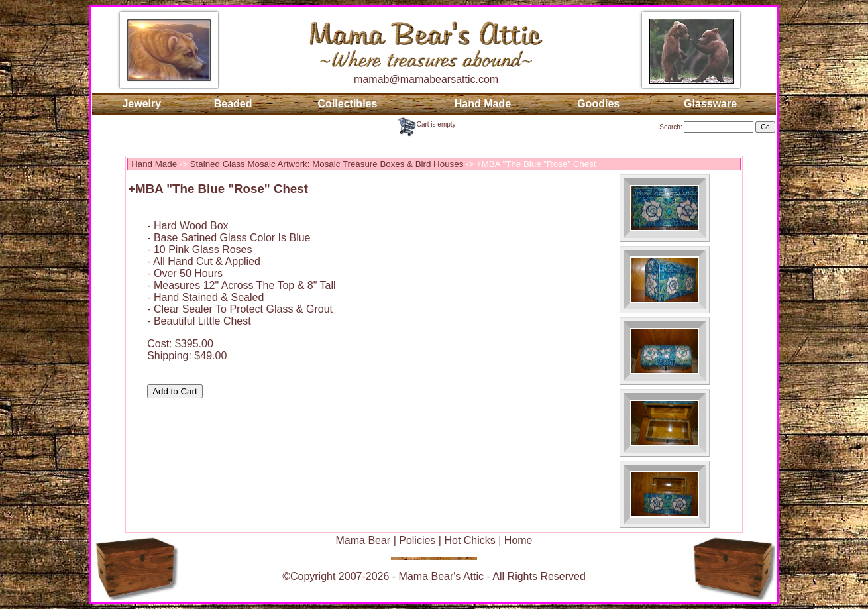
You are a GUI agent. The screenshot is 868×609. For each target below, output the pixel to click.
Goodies (598, 104)
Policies (417, 540)
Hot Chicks (469, 540)
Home (518, 540)
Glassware (710, 104)
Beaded (233, 104)
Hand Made (483, 104)
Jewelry (141, 104)
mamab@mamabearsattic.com (426, 79)
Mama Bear (363, 540)
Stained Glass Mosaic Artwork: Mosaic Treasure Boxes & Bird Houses (327, 164)
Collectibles (348, 104)
